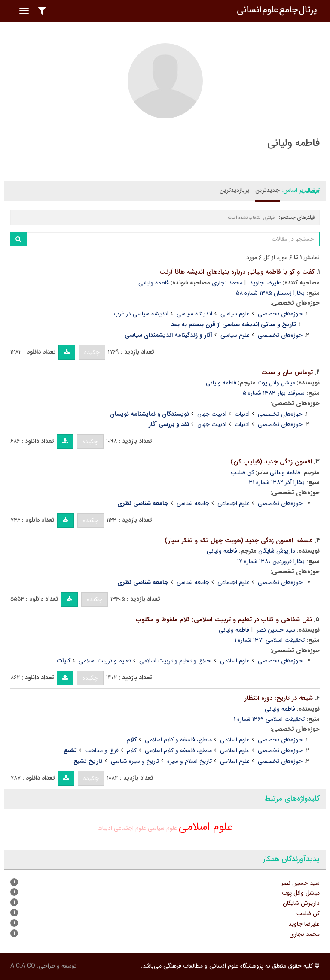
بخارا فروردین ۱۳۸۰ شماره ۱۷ (271, 561)
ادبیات (242, 414)
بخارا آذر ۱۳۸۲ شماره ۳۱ (277, 482)
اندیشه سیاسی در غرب (141, 314)
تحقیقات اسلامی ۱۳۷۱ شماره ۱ (270, 640)
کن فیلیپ (242, 472)
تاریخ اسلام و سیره (189, 761)
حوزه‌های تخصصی (280, 314)
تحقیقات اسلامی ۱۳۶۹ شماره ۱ (269, 719)
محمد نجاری (227, 283)
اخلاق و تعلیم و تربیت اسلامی (176, 661)
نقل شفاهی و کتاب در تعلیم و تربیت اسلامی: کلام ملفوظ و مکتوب (224, 620)
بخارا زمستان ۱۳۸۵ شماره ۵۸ (270, 293)
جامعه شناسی (193, 503)
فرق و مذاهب (102, 750)
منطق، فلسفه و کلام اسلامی (178, 740)
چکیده (92, 352)
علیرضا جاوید (265, 283)
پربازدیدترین (234, 190)
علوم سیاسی (235, 314)
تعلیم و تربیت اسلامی (105, 661)
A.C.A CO (23, 966)
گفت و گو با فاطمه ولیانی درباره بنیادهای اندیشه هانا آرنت (237, 272)
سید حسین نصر (276, 630)
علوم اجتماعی (234, 503)
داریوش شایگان (277, 551)
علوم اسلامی (235, 661)
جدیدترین (267, 190)
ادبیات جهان (212, 414)
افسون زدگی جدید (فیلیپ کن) (271, 462)
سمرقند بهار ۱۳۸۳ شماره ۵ (274, 393)
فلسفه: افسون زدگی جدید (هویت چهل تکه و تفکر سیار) (239, 541)
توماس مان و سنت (287, 372)
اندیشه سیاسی (194, 314)
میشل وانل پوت (276, 383)
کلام (132, 750)
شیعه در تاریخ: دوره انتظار (279, 698)
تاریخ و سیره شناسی (135, 761)
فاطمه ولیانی (154, 283)
